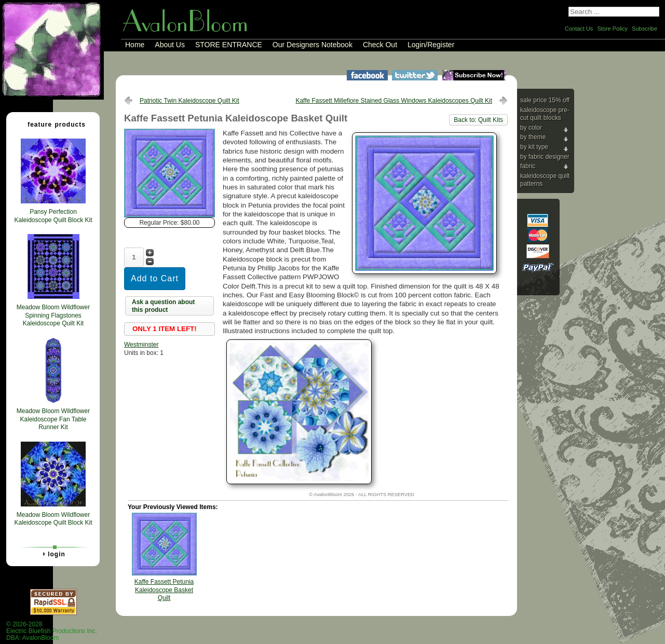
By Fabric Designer (545, 157)
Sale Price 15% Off (545, 100)
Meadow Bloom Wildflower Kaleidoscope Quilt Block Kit (53, 519)
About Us (170, 45)
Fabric (528, 166)
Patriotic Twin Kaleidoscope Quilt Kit (189, 101)
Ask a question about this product (163, 306)
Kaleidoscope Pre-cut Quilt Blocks (545, 114)
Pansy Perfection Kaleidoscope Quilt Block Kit (53, 216)
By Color (531, 128)
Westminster (141, 345)
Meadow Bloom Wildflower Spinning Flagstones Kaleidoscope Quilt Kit (53, 315)
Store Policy (612, 29)
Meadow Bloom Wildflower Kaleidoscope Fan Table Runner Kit (53, 419)
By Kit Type (534, 147)
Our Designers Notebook (313, 45)
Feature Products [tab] (52, 124)
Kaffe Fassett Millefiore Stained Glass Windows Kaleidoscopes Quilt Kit (394, 101)
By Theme (533, 137)
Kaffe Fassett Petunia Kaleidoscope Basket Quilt (164, 590)
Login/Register (431, 45)
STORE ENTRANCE (229, 45)
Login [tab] (52, 554)
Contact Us (579, 29)
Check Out (380, 45)
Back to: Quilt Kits (478, 120)
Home (135, 45)
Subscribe (644, 29)
